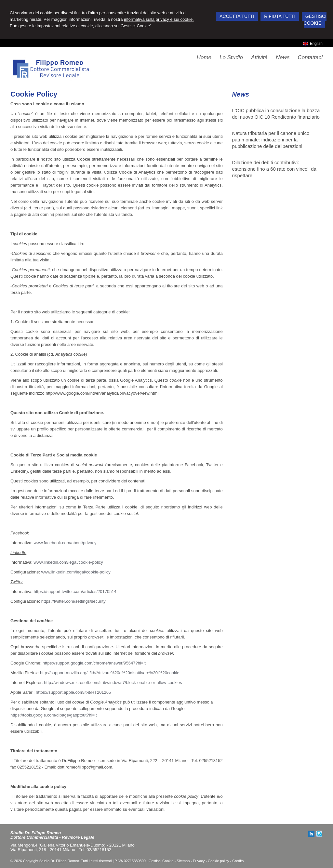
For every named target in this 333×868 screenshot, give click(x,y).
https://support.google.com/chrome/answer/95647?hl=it (94, 663)
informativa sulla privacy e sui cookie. (159, 19)
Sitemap (183, 861)
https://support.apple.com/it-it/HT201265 (73, 692)
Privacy (199, 861)
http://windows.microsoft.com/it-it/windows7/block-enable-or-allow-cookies (113, 683)
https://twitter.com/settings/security (73, 601)
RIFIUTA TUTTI (280, 16)
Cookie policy (218, 861)
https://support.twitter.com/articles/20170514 (75, 592)
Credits (238, 861)
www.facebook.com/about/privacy (65, 543)
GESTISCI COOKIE (315, 20)
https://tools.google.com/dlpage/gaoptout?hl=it (54, 715)
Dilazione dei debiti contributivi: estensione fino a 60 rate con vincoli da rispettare (274, 169)
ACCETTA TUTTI (237, 16)
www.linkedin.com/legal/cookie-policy (68, 562)
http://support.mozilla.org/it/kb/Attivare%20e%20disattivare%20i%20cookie (110, 673)
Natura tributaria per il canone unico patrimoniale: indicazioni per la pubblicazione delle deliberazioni (271, 140)
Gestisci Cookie (161, 861)
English (313, 44)
